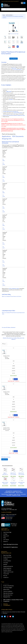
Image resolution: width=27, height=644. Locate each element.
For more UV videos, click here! (9, 327)
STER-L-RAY (14, 68)
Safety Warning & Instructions (11, 544)
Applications (6, 136)
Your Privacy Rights (8, 588)
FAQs (5, 538)
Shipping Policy (7, 597)
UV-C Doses (6, 540)
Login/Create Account (8, 572)
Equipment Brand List (8, 566)
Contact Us (6, 577)
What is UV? (6, 536)
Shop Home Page (7, 555)
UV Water (6, 559)
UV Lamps (6, 563)
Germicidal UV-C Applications (11, 547)
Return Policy (6, 589)
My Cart (5, 576)
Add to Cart (5, 459)
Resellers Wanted (7, 570)
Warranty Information (8, 593)
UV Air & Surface (7, 561)
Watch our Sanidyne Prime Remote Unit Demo (12, 296)
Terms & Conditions (8, 591)
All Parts (5, 564)
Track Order (6, 574)
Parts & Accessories (9, 134)
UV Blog (5, 534)
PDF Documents (18, 136)
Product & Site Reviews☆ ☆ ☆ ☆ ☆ (7, 520)
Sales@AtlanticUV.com (9, 516)
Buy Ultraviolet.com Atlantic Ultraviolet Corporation (8, 5)
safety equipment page (14, 288)
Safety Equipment (7, 568)
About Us (5, 541)
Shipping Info (7, 139)
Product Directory (7, 557)
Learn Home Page (7, 532)
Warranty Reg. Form (8, 595)
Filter (4, 344)
